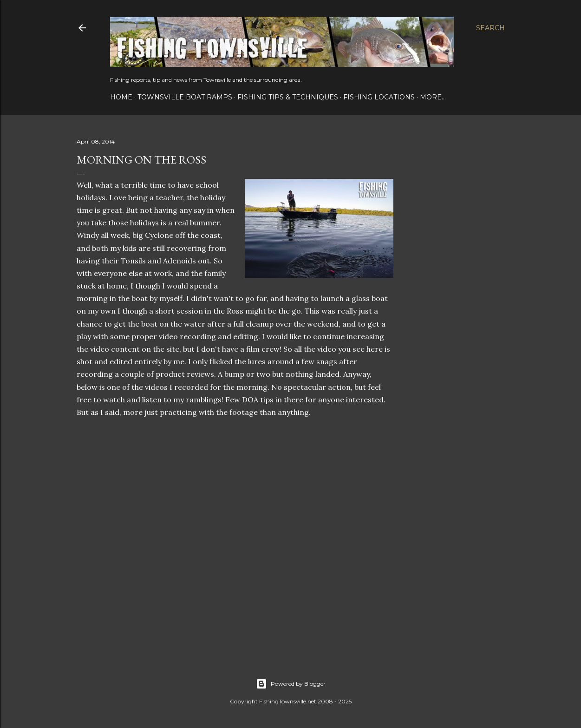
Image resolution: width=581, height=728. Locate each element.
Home (121, 97)
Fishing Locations (379, 97)
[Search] (490, 28)
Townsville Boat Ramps (185, 97)
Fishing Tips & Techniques (288, 97)
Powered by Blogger (291, 684)
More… (433, 97)
